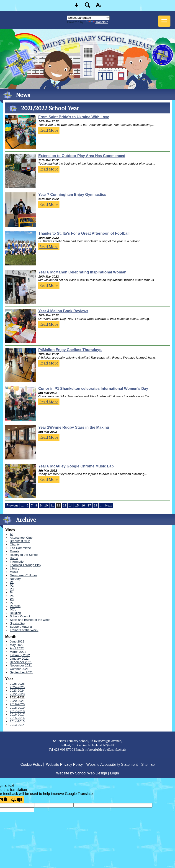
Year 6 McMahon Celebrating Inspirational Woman (82, 272)
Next (108, 505)
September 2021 (21, 672)
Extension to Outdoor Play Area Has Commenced (82, 156)
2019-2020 (17, 704)
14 (71, 505)
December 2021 (21, 662)
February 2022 (20, 655)
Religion (15, 613)
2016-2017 (17, 715)
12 (58, 505)
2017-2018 (17, 711)
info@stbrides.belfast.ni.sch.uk (105, 750)
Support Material (21, 627)
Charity (15, 544)
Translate (97, 22)
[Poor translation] (17, 800)
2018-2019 (17, 708)
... (22, 505)
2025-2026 (17, 684)
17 (89, 505)
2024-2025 (17, 687)
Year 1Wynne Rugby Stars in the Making (74, 427)
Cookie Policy (31, 764)
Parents (15, 606)
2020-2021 (17, 701)
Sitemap (148, 764)
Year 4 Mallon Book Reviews (63, 311)
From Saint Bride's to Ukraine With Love (74, 117)
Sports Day (17, 623)
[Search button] (87, 7)
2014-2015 (17, 721)
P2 (12, 586)
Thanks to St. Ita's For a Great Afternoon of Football (84, 233)
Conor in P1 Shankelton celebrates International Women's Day (93, 388)
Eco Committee (20, 548)
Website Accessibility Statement (112, 764)
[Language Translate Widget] (88, 18)
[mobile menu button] (164, 21)
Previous (12, 505)
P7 (12, 603)
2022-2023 (17, 694)
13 (65, 505)
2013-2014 (17, 725)
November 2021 (21, 665)
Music (14, 572)
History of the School (24, 555)
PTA (13, 610)
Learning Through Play (25, 565)
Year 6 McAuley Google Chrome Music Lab (76, 466)
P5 (12, 596)
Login (115, 773)
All (12, 534)
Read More (49, 130)
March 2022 (18, 652)
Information (18, 562)
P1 (12, 582)
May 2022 (17, 645)
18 (95, 505)
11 (52, 505)
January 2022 (19, 659)
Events (15, 551)
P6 (12, 599)
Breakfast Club (20, 541)
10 (46, 505)
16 (83, 505)
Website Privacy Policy (64, 764)
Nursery (15, 579)
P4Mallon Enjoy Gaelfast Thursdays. (70, 350)
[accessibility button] (98, 7)
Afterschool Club (21, 538)
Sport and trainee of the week (30, 620)
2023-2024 (17, 691)
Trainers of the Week (24, 630)
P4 (12, 592)
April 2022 (17, 648)
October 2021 (19, 669)
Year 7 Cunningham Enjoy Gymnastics (72, 194)
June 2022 (17, 641)
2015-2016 (17, 718)
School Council (20, 616)
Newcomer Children (23, 575)
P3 (12, 589)
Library (15, 568)
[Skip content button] (77, 7)
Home (14, 558)
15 (77, 505)
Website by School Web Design (82, 773)
